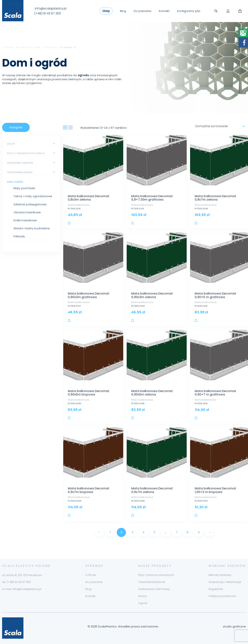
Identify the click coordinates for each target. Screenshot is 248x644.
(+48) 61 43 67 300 (48, 13)
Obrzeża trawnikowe (27, 212)
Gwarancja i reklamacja (225, 582)
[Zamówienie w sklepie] (220, 126)
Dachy (11, 144)
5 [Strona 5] (154, 532)
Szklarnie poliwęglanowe (30, 204)
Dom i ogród (45, 47)
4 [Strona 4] (144, 532)
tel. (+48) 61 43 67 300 (16, 582)
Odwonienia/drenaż (152, 582)
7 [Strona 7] (177, 532)
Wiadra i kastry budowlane (32, 228)
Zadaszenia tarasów (20, 163)
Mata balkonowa (79, 205)
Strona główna (16, 47)
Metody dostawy (220, 575)
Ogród (143, 603)
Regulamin (216, 589)
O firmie (91, 575)
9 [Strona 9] (199, 532)
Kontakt (164, 11)
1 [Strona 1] (110, 532)
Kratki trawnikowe (25, 220)
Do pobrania (142, 11)
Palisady (19, 236)
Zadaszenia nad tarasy (154, 589)
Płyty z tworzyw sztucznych (26, 153)
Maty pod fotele (24, 188)
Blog (123, 11)
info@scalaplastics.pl (51, 9)
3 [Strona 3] (132, 532)
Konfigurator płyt (189, 11)
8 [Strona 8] (188, 532)
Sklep (106, 11)
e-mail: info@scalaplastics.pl (22, 589)
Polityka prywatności (222, 596)
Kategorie (16, 127)
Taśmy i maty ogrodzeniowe (33, 196)
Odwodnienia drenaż (20, 172)
